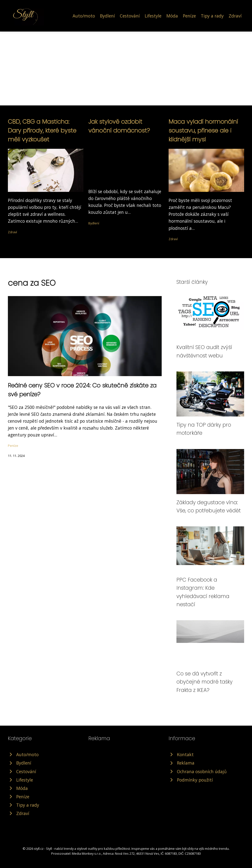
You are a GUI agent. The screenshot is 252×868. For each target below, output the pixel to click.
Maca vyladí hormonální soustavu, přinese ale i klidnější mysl (203, 130)
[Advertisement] (126, 68)
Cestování (130, 16)
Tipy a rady (212, 16)
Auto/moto (84, 16)
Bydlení (107, 16)
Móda (172, 16)
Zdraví (235, 16)
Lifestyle (153, 16)
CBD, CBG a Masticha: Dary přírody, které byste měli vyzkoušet (42, 130)
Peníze (189, 16)
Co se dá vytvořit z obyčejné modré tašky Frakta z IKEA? (205, 682)
